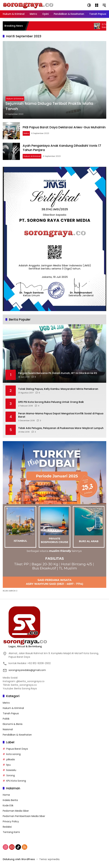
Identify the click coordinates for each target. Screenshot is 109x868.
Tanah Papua (11, 713)
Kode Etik (8, 805)
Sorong (11, 775)
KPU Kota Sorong (16, 781)
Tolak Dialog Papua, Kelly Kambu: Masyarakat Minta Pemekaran (58, 389)
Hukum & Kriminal (15, 99)
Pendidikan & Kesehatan (17, 735)
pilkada (11, 759)
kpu (8, 765)
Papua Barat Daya (17, 749)
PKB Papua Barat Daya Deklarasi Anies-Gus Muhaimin (64, 127)
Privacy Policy (11, 821)
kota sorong (13, 754)
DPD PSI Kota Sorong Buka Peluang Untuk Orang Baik (51, 402)
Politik (6, 719)
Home (6, 795)
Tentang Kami (11, 832)
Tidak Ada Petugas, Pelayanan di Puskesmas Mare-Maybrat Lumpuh (61, 428)
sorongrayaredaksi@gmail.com (27, 670)
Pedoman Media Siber (16, 811)
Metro (26, 133)
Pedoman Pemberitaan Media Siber (24, 816)
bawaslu (11, 770)
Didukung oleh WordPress (19, 859)
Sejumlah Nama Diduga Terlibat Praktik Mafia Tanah (49, 106)
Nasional (8, 729)
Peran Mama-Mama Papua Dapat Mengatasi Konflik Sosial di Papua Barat (61, 415)
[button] (89, 5)
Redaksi (7, 827)
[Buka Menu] (97, 5)
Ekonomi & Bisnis (13, 724)
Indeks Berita (10, 800)
